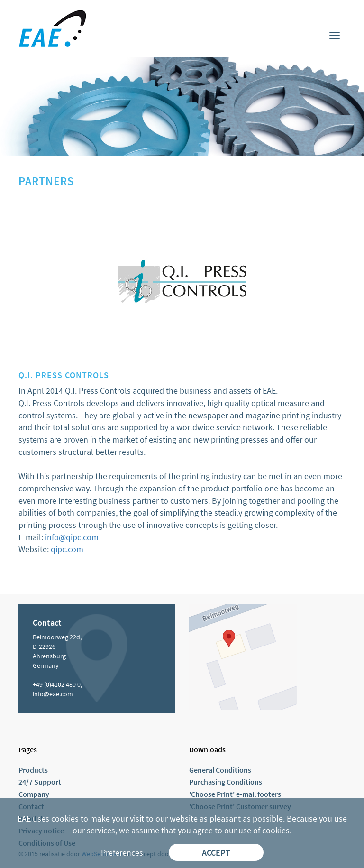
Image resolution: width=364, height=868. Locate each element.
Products (33, 770)
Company (34, 794)
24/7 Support (40, 782)
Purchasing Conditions (226, 782)
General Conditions (220, 770)
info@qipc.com (72, 537)
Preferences (122, 853)
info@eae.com (53, 694)
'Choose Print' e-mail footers (235, 794)
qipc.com (67, 549)
